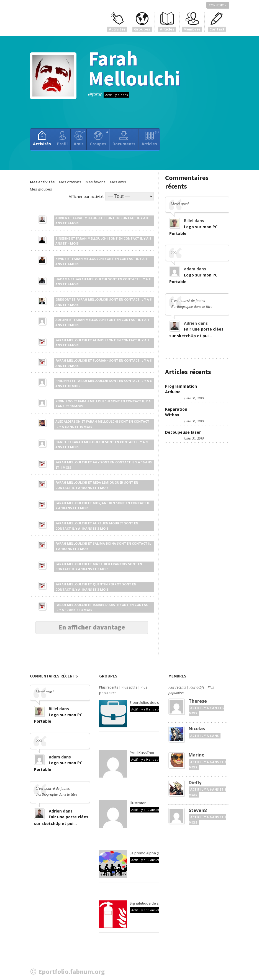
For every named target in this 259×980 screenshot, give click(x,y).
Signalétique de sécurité (150, 903)
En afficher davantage (92, 627)
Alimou (99, 340)
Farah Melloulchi (134, 68)
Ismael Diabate (106, 605)
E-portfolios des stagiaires (152, 702)
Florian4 (101, 360)
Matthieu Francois (110, 564)
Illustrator (138, 803)
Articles (150, 138)
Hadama (63, 279)
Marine (197, 755)
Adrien (61, 218)
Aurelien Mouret (108, 523)
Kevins (61, 259)
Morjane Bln (104, 503)
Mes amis (118, 182)
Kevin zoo (64, 401)
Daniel (61, 442)
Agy (96, 462)
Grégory (63, 299)
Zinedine (63, 238)
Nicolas (197, 728)
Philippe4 (63, 381)
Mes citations (70, 182)
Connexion (218, 5)
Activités (42, 144)
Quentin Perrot (107, 584)
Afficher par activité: (86, 196)
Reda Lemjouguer (108, 482)
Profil (62, 144)
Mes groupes (41, 189)
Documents (124, 144)
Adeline (62, 320)
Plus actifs (129, 687)
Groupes (99, 138)
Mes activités (42, 182)
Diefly (195, 783)
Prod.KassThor (142, 753)
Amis (79, 138)
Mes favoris (96, 182)
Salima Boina (104, 543)
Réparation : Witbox (177, 412)
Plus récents (109, 687)
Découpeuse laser (183, 432)
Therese (198, 701)
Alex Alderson (68, 421)
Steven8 (198, 810)
